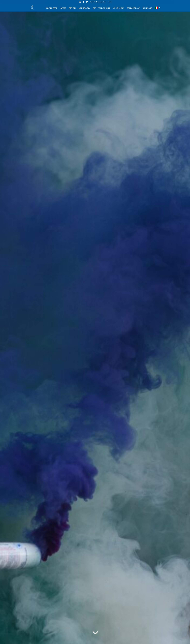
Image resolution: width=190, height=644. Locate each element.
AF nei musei (119, 8)
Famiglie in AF (133, 8)
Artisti (72, 8)
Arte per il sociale (102, 8)
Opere (63, 8)
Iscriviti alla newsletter (98, 2)
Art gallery (84, 8)
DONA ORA (147, 8)
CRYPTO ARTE (51, 8)
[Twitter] (87, 2)
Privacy (110, 2)
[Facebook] (84, 2)
